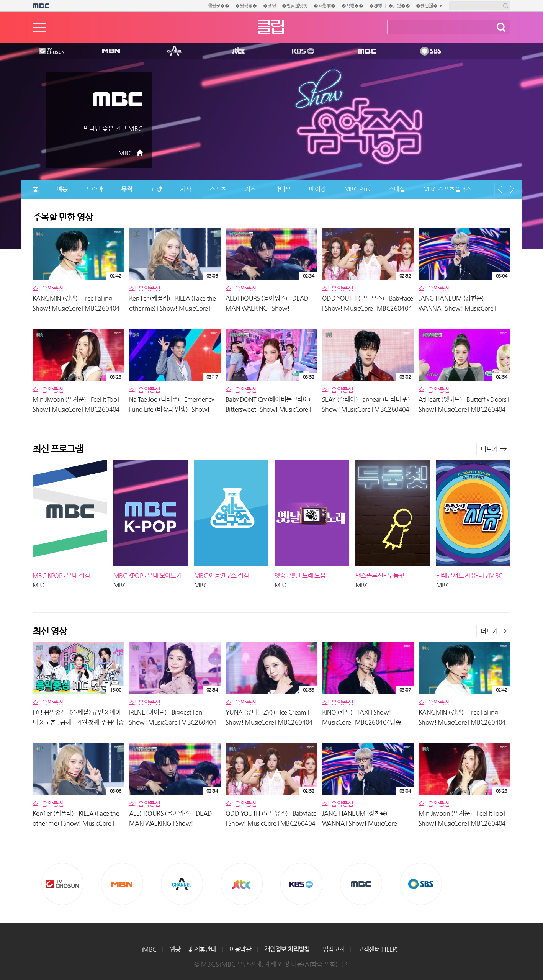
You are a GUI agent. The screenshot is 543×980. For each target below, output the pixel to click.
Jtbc (239, 51)
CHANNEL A (175, 51)
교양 (156, 189)
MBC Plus (357, 189)
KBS (302, 51)
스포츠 (218, 189)
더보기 (489, 449)
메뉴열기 (39, 27)
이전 (500, 189)
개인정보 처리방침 (287, 949)
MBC (365, 51)
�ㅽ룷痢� (325, 6)
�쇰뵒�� (352, 6)
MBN (111, 51)
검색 (501, 27)
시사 (186, 189)
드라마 (95, 189)
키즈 (250, 189)
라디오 (283, 189)
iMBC (149, 949)
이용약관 (240, 949)
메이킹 (317, 189)
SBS (430, 51)
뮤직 (127, 189)
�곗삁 (375, 6)
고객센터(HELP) (378, 949)
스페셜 (397, 189)
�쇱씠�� (399, 6)
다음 (512, 189)
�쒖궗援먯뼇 (295, 6)
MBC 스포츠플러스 (447, 189)
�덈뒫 (269, 6)
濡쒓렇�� (218, 6)
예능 (62, 189)
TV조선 (46, 51)
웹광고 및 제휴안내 (193, 949)
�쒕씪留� (246, 6)
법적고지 (334, 949)
